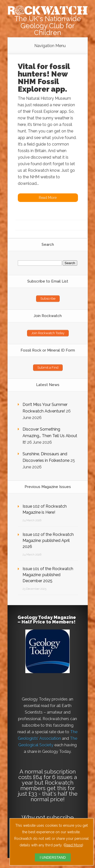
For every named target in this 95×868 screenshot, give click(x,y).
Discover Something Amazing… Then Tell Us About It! (50, 436)
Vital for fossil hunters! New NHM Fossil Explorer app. (44, 78)
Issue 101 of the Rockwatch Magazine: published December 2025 (48, 575)
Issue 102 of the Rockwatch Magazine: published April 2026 (48, 541)
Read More (73, 845)
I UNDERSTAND (53, 857)
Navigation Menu (50, 46)
